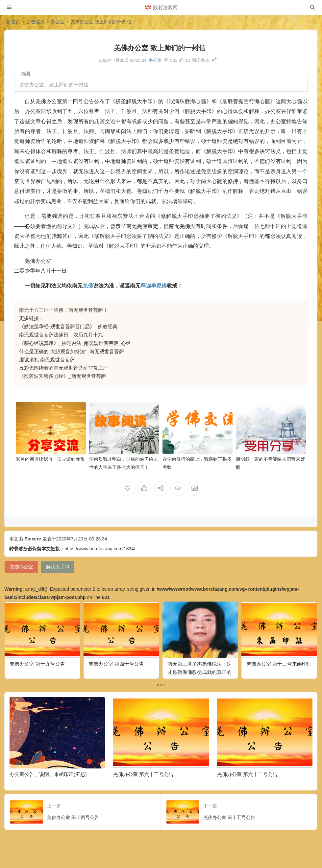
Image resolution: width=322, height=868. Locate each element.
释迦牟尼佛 (154, 286)
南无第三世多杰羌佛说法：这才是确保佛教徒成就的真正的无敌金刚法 (199, 672)
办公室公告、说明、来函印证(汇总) (48, 774)
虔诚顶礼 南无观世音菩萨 (47, 360)
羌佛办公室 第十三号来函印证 (279, 664)
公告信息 (36, 22)
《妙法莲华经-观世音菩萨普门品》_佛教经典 (68, 326)
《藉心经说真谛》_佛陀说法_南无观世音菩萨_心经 (75, 343)
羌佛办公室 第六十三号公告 (143, 774)
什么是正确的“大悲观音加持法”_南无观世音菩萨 (71, 351)
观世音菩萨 (91, 310)
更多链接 (29, 318)
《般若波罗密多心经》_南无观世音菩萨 (62, 376)
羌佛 (88, 286)
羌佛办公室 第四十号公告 (116, 664)
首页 (16, 22)
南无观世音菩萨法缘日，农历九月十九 (61, 335)
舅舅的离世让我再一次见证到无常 (50, 459)
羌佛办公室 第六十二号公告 (247, 774)
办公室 (58, 22)
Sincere (33, 539)
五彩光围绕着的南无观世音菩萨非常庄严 (63, 368)
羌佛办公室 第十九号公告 (37, 664)
